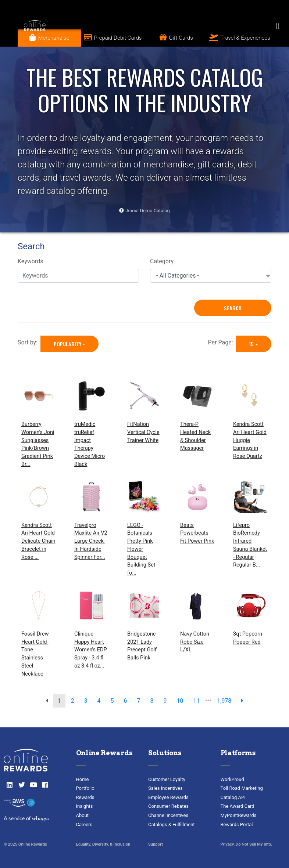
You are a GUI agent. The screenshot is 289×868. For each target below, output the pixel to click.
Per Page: (222, 342)
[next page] (242, 701)
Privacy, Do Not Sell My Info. (247, 844)
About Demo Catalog (148, 211)
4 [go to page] (99, 701)
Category (162, 261)
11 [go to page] (196, 701)
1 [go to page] (59, 701)
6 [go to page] (125, 701)
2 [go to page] (73, 701)
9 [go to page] (165, 701)
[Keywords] (78, 276)
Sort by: (29, 342)
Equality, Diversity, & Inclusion (103, 844)
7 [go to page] (138, 701)
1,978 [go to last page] (224, 701)
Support (156, 844)
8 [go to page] (152, 701)
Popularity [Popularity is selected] (67, 344)
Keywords (31, 261)
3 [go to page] (86, 701)
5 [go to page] (112, 701)
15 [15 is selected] (251, 344)
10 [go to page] (180, 701)
